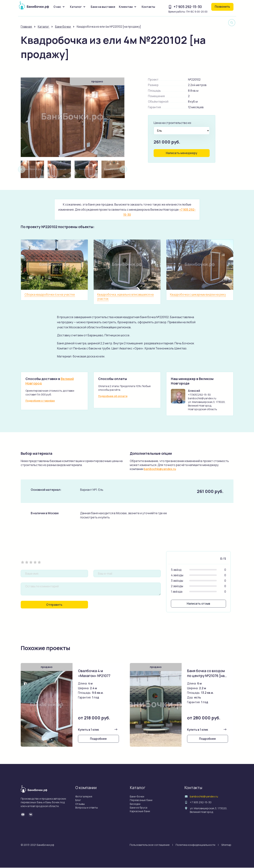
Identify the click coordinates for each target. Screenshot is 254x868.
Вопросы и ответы (87, 808)
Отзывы (80, 804)
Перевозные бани (141, 801)
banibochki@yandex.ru (160, 469)
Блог (78, 801)
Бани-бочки (137, 797)
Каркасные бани (140, 812)
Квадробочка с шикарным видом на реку (198, 294)
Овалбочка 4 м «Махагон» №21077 (94, 674)
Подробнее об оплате (113, 396)
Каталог (76, 7)
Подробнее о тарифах (40, 401)
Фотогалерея (84, 797)
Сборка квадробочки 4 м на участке (50, 294)
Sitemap (226, 845)
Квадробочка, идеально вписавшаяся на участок (125, 296)
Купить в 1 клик (88, 730)
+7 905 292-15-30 (188, 7)
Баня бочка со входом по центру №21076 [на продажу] (206, 676)
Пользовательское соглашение (150, 845)
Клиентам (126, 7)
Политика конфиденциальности (195, 845)
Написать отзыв (198, 604)
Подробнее (98, 739)
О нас (57, 7)
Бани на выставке (103, 7)
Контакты (148, 7)
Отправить (54, 605)
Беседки (135, 804)
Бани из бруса (139, 808)
